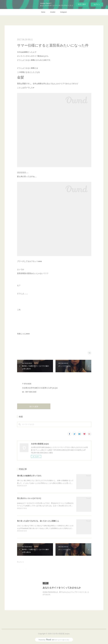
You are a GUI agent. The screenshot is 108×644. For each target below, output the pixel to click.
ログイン (97, 4)
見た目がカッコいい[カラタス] (29, 498)
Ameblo (53, 12)
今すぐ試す (82, 4)
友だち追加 (34, 406)
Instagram (64, 12)
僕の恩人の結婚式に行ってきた (29, 476)
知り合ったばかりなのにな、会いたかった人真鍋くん (38, 521)
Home (43, 12)
